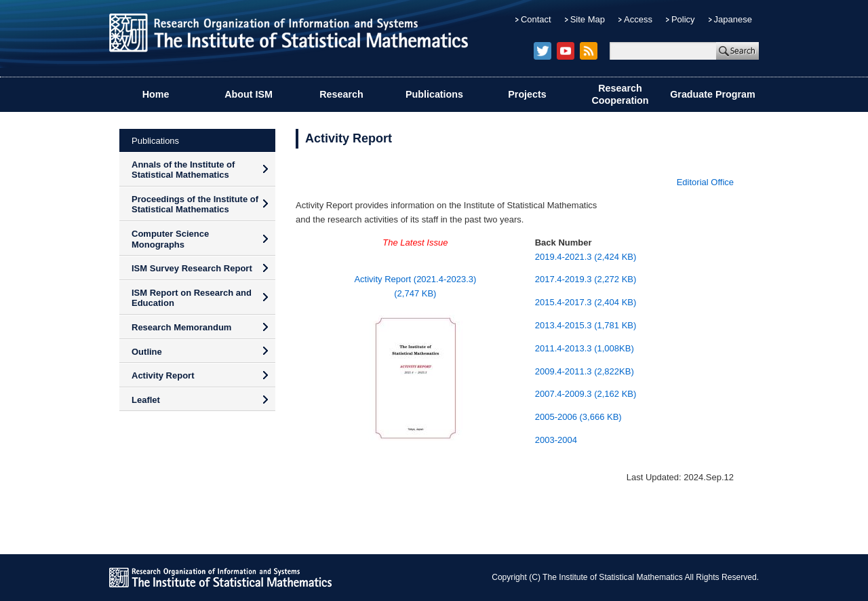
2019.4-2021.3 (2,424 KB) (586, 257)
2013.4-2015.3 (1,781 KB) (586, 325)
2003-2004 (556, 440)
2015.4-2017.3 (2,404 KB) (586, 302)
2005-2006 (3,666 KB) (578, 417)
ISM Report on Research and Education (192, 298)
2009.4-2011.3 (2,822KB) (585, 371)
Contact (536, 19)
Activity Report (163, 375)
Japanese (733, 19)
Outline (147, 352)
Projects (527, 94)
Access (638, 19)
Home (156, 94)
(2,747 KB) (415, 293)
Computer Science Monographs (170, 239)
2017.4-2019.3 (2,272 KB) (586, 279)
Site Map (588, 19)
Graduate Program (713, 94)
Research (341, 94)
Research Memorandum (181, 327)
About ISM (249, 94)
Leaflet (146, 400)
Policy (683, 19)
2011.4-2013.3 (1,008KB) (585, 348)
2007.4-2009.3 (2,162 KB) (586, 394)
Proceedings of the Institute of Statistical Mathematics (195, 205)
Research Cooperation (620, 95)
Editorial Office (705, 182)
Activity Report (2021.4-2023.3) (415, 279)
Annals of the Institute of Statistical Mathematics (183, 170)
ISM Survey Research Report (192, 268)
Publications (434, 94)
